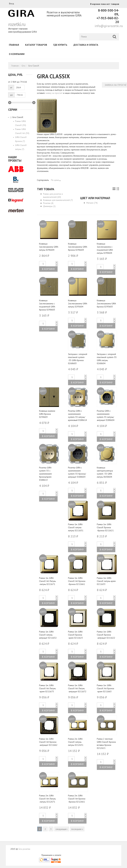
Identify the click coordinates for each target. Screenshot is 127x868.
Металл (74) (92, 203)
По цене (56, 180)
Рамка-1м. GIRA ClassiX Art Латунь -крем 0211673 (47, 688)
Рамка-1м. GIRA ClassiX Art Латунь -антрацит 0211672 (77, 688)
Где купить (60, 45)
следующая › (62, 829)
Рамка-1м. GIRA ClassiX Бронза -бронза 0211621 (105, 527)
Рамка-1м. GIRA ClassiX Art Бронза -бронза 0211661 (77, 581)
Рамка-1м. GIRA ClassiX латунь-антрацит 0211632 (48, 635)
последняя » (77, 829)
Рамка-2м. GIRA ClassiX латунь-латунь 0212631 (76, 742)
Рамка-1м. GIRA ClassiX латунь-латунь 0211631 (76, 527)
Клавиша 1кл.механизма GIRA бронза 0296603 (78, 247)
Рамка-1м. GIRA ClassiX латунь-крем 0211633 (106, 581)
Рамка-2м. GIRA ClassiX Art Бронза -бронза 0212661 (77, 799)
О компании (17, 54)
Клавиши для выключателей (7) (58, 200)
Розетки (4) (48, 203)
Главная (14, 45)
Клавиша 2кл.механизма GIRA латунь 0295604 (78, 304)
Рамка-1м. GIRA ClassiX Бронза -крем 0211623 (75, 635)
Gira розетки (24, 849)
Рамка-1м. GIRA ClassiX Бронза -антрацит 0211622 (106, 635)
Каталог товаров (36, 45)
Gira (23, 66)
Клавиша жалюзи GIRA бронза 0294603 (47, 414)
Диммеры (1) (49, 206)
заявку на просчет (54, 93)
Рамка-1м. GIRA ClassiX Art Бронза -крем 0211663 (105, 688)
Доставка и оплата (86, 45)
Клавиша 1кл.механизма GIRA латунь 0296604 (49, 247)
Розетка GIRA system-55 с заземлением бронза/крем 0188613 (45, 474)
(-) (11, 117)
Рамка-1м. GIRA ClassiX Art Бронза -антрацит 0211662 (48, 742)
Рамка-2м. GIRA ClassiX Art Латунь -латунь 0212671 (47, 799)
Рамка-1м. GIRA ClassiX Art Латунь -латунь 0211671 (47, 581)
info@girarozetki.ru (109, 26)
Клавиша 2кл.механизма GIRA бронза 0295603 (106, 304)
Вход (12, 4)
